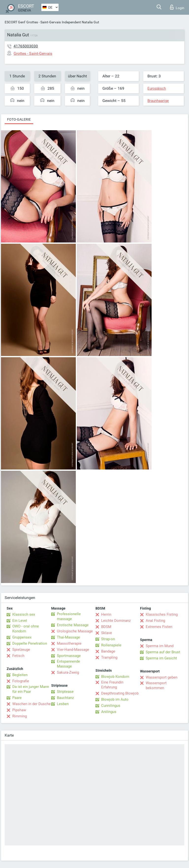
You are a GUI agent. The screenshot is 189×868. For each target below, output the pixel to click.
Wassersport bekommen (156, 685)
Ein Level (20, 621)
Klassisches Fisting (162, 614)
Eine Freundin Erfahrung (112, 685)
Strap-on (108, 639)
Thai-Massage (68, 637)
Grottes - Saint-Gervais (44, 22)
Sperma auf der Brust (163, 652)
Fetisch (18, 656)
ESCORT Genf (15, 22)
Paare (17, 698)
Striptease (65, 692)
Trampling (109, 657)
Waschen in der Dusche (31, 704)
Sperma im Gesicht (161, 658)
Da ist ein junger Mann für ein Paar (31, 689)
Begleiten (20, 675)
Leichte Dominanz (116, 621)
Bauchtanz (65, 698)
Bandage (108, 651)
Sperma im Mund (160, 646)
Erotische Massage (73, 625)
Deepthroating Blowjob (120, 693)
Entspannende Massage (68, 664)
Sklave (107, 633)
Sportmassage (69, 656)
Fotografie (21, 681)
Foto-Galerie (19, 119)
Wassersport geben (162, 677)
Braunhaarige (158, 101)
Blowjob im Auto (115, 699)
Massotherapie (69, 643)
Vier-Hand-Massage (73, 650)
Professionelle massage (69, 616)
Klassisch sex (24, 614)
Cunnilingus (111, 706)
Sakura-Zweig (68, 672)
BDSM (106, 627)
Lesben (63, 704)
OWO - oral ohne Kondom (26, 629)
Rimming (20, 716)
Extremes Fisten (159, 627)
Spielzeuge (21, 650)
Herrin (106, 614)
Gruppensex (22, 637)
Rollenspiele (111, 645)
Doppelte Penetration (30, 643)
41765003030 (26, 46)
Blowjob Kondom (115, 677)
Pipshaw (19, 710)
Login (177, 7)
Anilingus (109, 712)
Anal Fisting (155, 621)
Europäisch (157, 88)
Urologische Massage (75, 631)
